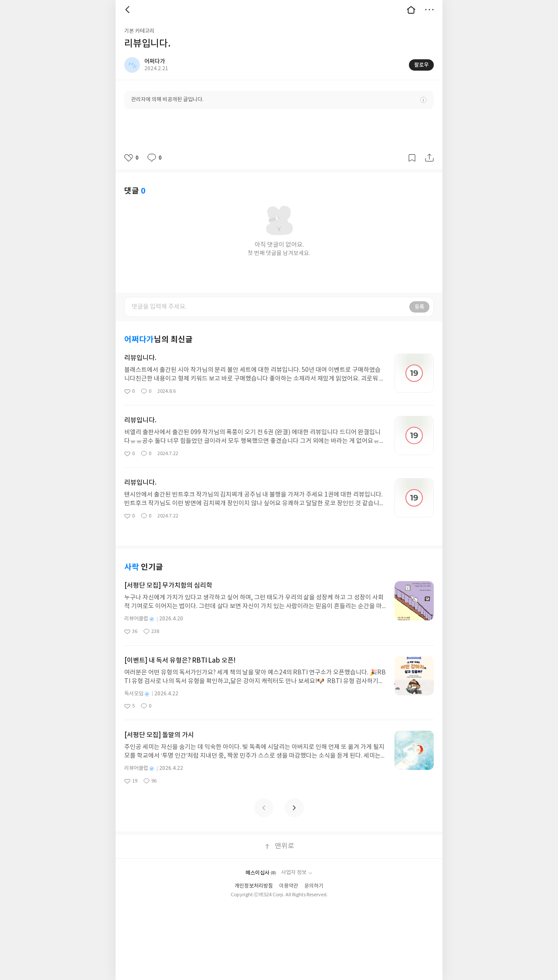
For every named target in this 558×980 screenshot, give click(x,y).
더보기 (429, 10)
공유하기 (429, 158)
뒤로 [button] (129, 10)
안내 (423, 100)
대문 (411, 10)
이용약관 (289, 886)
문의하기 (314, 886)
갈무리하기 (412, 158)
